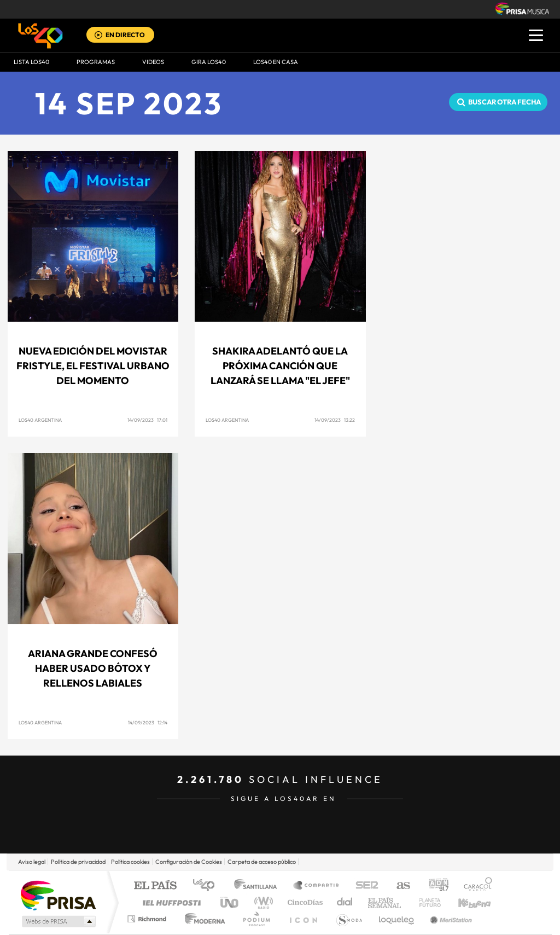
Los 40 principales (208, 886)
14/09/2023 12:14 (148, 722)
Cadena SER (364, 886)
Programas (96, 62)
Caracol (475, 886)
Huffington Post (170, 902)
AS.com (398, 886)
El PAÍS (155, 886)
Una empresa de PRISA (58, 895)
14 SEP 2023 (129, 103)
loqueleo (397, 919)
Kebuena (465, 902)
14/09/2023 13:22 (335, 420)
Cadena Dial (345, 902)
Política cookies (130, 862)
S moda (349, 919)
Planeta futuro (425, 902)
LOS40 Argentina (40, 420)
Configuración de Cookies (189, 862)
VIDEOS (153, 62)
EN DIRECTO (125, 35)
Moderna (202, 919)
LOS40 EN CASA (276, 62)
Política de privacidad (78, 862)
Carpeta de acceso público (262, 862)
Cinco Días (304, 902)
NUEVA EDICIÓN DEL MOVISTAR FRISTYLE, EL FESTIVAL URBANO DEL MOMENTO (93, 366)
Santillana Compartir (317, 886)
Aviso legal (32, 862)
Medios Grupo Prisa (58, 921)
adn (434, 886)
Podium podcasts (256, 919)
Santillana (259, 886)
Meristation (450, 919)
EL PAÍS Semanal (385, 902)
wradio (262, 902)
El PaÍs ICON (303, 919)
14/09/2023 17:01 (147, 420)
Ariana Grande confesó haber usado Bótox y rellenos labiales (93, 668)
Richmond (148, 919)
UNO (230, 902)
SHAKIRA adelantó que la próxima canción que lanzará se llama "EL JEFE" (280, 366)
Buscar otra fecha (504, 102)
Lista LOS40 (31, 62)
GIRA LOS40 (209, 62)
